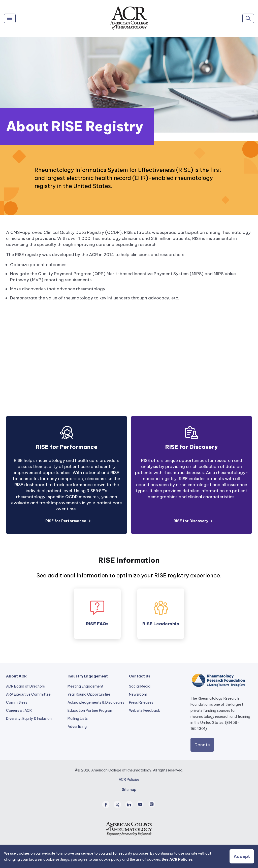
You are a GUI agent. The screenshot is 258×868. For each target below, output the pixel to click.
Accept (242, 856)
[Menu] (10, 18)
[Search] (248, 18)
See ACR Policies (177, 859)
